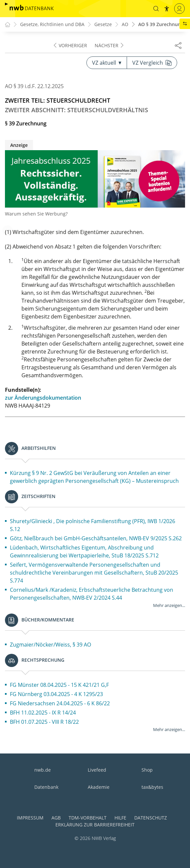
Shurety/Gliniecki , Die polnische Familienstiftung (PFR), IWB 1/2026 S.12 (93, 525)
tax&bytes (152, 787)
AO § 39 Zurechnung (161, 25)
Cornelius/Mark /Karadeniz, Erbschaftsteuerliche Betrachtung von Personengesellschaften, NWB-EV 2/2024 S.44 (92, 594)
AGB (56, 818)
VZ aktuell (107, 63)
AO (125, 25)
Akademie (99, 787)
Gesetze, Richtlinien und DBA (52, 25)
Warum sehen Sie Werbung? (36, 214)
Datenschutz (151, 818)
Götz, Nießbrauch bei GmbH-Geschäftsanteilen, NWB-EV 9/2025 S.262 (96, 538)
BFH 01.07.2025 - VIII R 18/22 (44, 722)
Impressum (30, 818)
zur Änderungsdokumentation (43, 398)
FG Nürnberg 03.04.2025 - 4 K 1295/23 (56, 694)
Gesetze (103, 25)
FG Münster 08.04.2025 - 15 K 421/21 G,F (59, 685)
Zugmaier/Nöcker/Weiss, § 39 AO (50, 645)
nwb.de (43, 770)
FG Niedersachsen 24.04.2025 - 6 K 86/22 (60, 703)
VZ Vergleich (152, 63)
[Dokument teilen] (178, 45)
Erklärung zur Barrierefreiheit (95, 825)
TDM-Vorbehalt (88, 818)
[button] (156, 9)
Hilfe (120, 818)
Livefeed (97, 770)
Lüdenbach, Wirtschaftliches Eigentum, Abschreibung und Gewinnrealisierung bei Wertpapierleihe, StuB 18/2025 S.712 (84, 551)
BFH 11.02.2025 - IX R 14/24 (43, 713)
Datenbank (46, 787)
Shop (147, 770)
